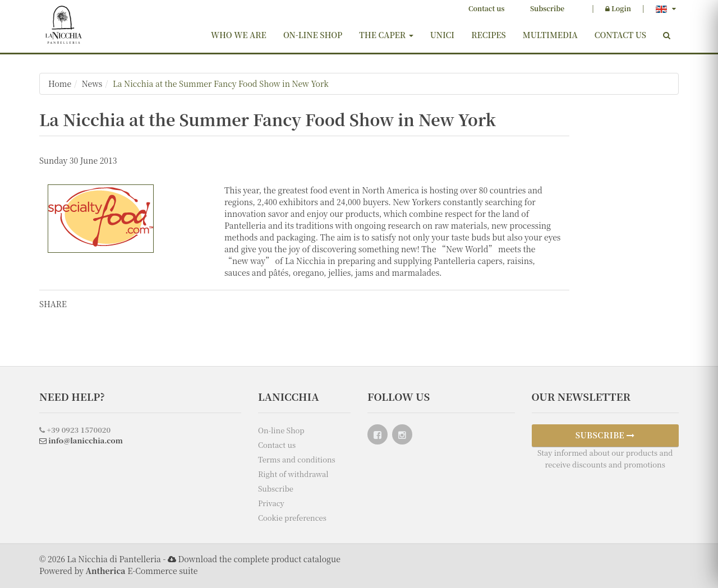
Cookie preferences (292, 518)
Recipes (489, 35)
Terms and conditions (297, 459)
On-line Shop (313, 35)
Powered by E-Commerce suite (118, 571)
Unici (443, 35)
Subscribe (547, 8)
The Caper (386, 35)
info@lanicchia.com (81, 440)
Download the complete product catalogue (259, 559)
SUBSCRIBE (605, 435)
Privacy (271, 503)
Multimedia (550, 35)
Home (60, 84)
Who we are (239, 35)
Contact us (486, 8)
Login (618, 8)
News (92, 84)
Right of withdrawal (293, 474)
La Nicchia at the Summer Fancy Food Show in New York (221, 84)
